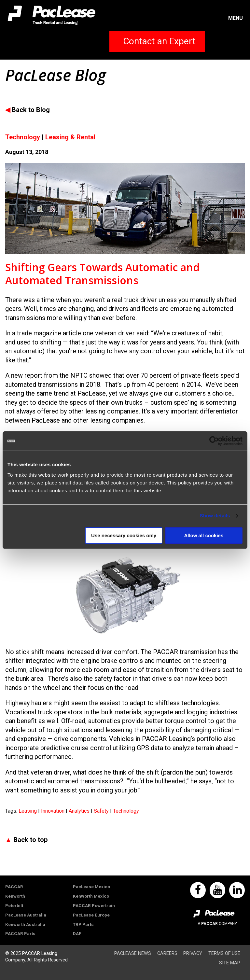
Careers (167, 953)
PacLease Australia (26, 915)
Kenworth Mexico (91, 896)
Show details (215, 516)
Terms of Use (224, 953)
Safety (102, 811)
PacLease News (133, 953)
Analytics (80, 811)
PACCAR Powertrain (94, 905)
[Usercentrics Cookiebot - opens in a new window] (214, 441)
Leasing (28, 811)
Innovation (53, 811)
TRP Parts (83, 924)
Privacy (193, 953)
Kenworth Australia (25, 924)
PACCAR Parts (20, 933)
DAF (77, 933)
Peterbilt (14, 905)
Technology (126, 811)
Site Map (230, 963)
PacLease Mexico (91, 887)
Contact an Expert (159, 41)
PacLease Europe (91, 915)
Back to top (30, 840)
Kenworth (15, 896)
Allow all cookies (204, 535)
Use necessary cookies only (124, 535)
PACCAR (14, 887)
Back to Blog (31, 110)
